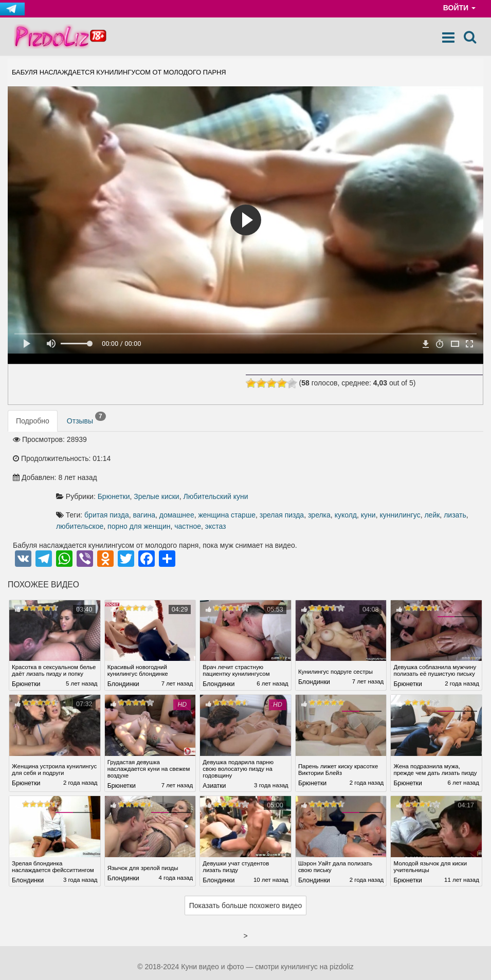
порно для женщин (417, 470)
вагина (287, 458)
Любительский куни (359, 440)
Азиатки (214, 749)
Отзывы (86, 419)
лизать (320, 470)
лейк (297, 470)
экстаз (240, 481)
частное (212, 481)
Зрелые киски (299, 440)
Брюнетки (257, 440)
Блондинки (123, 645)
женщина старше (370, 458)
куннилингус (265, 470)
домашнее (320, 458)
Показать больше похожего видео (246, 875)
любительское (358, 470)
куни (233, 470)
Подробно (33, 421)
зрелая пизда (425, 458)
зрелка (462, 458)
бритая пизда (250, 458)
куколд (210, 470)
